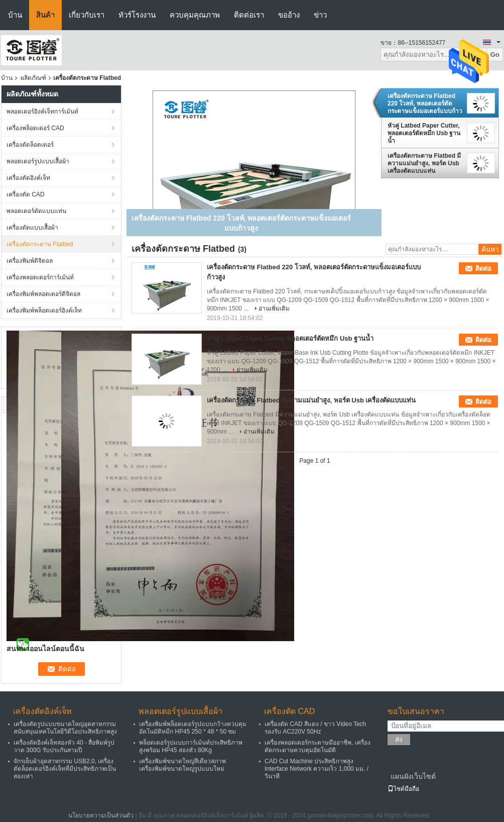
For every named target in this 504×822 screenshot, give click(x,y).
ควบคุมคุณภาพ (195, 15)
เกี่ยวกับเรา (87, 15)
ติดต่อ (483, 269)
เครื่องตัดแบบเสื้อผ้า (32, 228)
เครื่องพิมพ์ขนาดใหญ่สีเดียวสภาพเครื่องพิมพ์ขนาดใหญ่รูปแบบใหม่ (182, 765)
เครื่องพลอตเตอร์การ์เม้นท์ (40, 277)
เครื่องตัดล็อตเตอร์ (30, 145)
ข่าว (320, 15)
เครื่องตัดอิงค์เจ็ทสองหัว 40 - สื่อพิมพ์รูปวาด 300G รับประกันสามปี (64, 746)
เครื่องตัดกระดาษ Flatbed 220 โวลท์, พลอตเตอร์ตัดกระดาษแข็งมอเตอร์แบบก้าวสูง (425, 104)
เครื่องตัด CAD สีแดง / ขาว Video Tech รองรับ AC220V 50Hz (315, 728)
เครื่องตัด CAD (26, 194)
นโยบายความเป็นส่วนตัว (101, 815)
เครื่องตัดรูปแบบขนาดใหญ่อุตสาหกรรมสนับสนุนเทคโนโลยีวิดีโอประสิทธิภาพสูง (65, 728)
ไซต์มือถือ (403, 789)
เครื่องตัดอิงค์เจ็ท (28, 178)
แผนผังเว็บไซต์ (413, 776)
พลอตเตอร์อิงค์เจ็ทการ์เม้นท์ (42, 112)
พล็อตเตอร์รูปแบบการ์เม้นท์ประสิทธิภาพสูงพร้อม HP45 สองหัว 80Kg (191, 746)
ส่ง (399, 739)
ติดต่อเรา (249, 15)
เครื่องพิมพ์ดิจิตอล (30, 261)
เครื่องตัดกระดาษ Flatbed (40, 244)
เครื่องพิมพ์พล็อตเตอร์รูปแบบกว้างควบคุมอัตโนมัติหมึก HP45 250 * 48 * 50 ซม (193, 728)
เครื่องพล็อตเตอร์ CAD (35, 128)
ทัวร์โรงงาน (137, 15)
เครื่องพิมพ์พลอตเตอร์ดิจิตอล (43, 294)
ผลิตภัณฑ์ (33, 78)
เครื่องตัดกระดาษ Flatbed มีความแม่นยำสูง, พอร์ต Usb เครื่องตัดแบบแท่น (424, 163)
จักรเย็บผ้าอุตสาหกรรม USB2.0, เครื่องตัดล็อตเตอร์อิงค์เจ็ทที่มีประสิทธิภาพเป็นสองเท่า (65, 769)
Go (495, 55)
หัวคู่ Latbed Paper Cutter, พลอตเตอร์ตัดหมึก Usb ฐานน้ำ (424, 133)
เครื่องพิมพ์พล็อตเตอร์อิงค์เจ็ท (44, 311)
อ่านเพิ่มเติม (274, 309)
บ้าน (15, 15)
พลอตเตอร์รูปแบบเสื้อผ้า (38, 161)
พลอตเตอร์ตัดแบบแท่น (36, 211)
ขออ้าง (289, 15)
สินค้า (45, 15)
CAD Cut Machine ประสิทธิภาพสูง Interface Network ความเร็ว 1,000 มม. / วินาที (317, 769)
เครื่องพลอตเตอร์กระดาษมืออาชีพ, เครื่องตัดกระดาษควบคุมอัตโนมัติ (318, 746)
